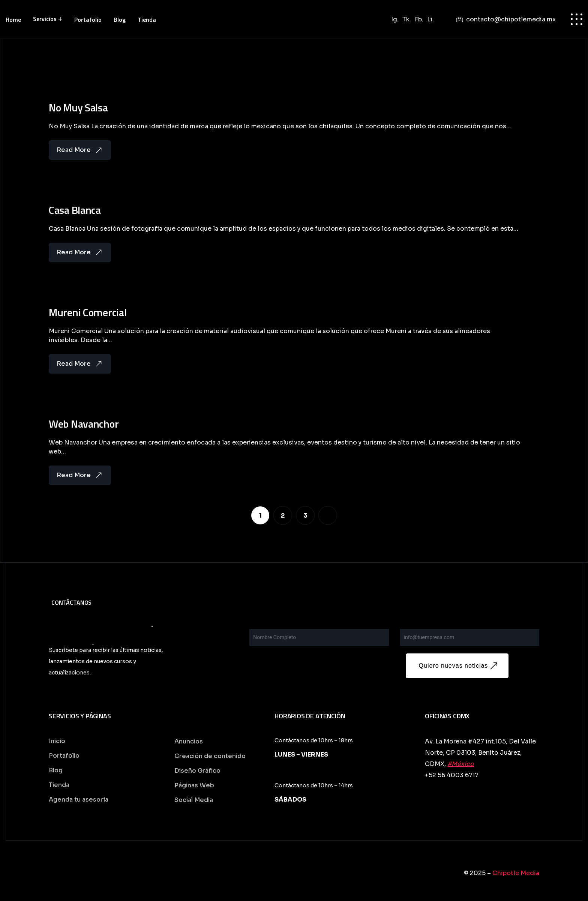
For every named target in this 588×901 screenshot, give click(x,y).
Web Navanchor (84, 428)
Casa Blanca (75, 212)
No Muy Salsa (78, 109)
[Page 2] (283, 520)
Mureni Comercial (88, 316)
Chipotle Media (516, 876)
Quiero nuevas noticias (460, 668)
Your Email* (416, 627)
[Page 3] (305, 520)
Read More (80, 151)
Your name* (265, 627)
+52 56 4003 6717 (452, 778)
